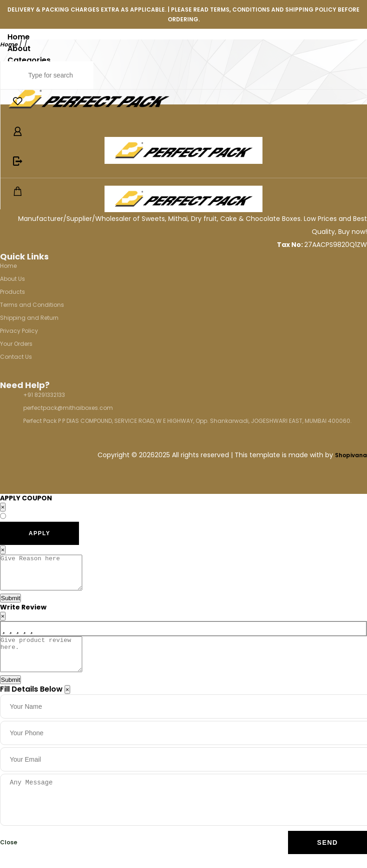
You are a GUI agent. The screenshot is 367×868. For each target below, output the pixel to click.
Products (13, 292)
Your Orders (16, 344)
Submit (10, 605)
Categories (29, 60)
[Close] (67, 703)
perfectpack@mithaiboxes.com (68, 408)
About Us (13, 279)
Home (19, 37)
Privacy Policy (19, 331)
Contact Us (16, 357)
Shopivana (351, 455)
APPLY (39, 533)
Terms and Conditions (32, 305)
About (19, 49)
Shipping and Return (29, 318)
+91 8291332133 (44, 395)
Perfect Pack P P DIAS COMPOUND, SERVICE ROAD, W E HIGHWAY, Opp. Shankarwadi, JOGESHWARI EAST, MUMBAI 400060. (187, 421)
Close (9, 856)
